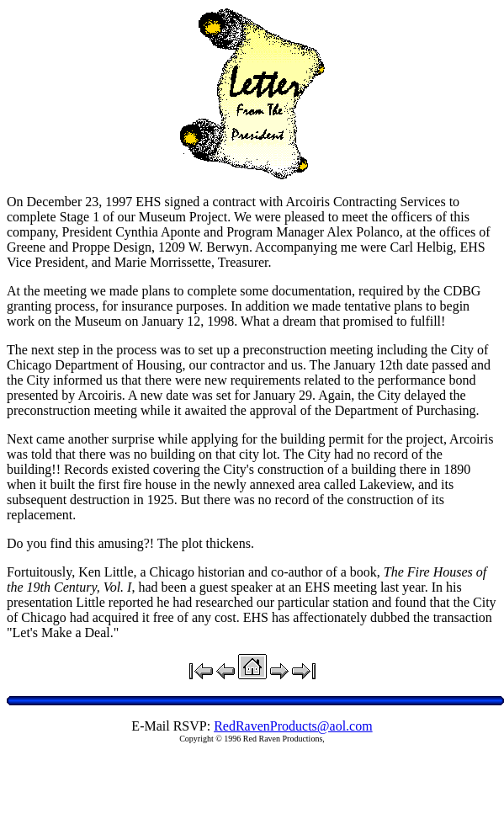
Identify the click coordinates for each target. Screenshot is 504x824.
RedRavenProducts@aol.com (293, 726)
